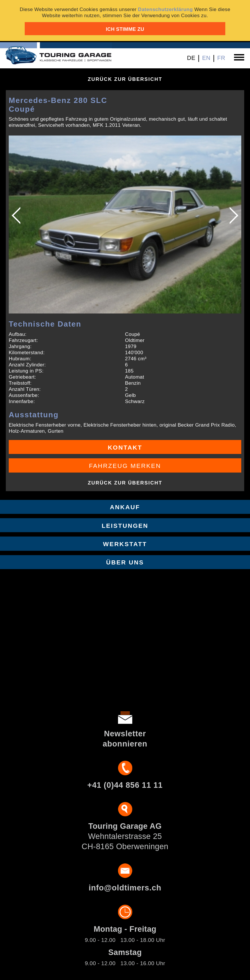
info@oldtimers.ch (125, 888)
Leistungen (125, 526)
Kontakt (125, 447)
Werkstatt (125, 544)
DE (191, 58)
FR (221, 58)
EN (206, 58)
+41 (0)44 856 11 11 (125, 785)
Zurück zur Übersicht (125, 79)
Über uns (125, 562)
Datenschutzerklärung (166, 9)
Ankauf (125, 507)
